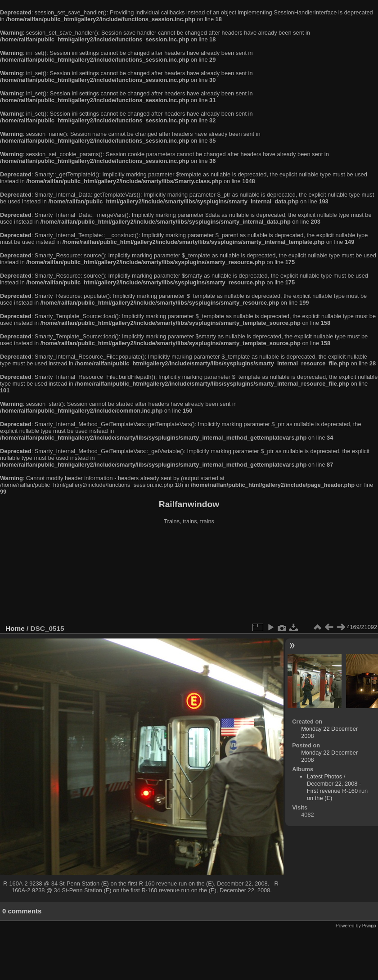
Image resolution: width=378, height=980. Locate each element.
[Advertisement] (189, 575)
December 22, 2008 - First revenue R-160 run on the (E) (337, 791)
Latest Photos (324, 776)
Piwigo (369, 926)
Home (15, 628)
